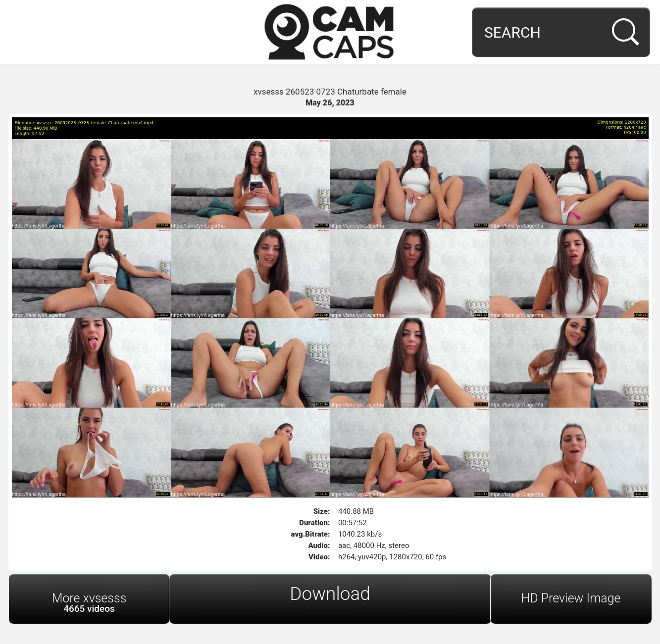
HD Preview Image (571, 598)
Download (330, 594)
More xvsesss (89, 603)
